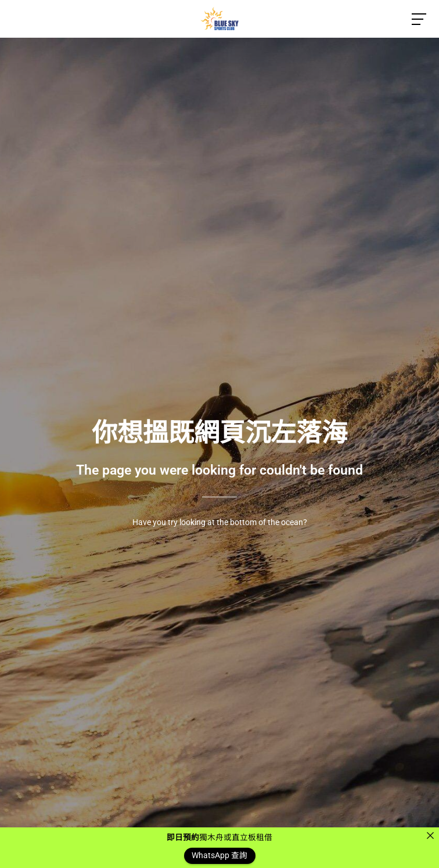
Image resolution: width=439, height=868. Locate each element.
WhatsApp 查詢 (219, 856)
